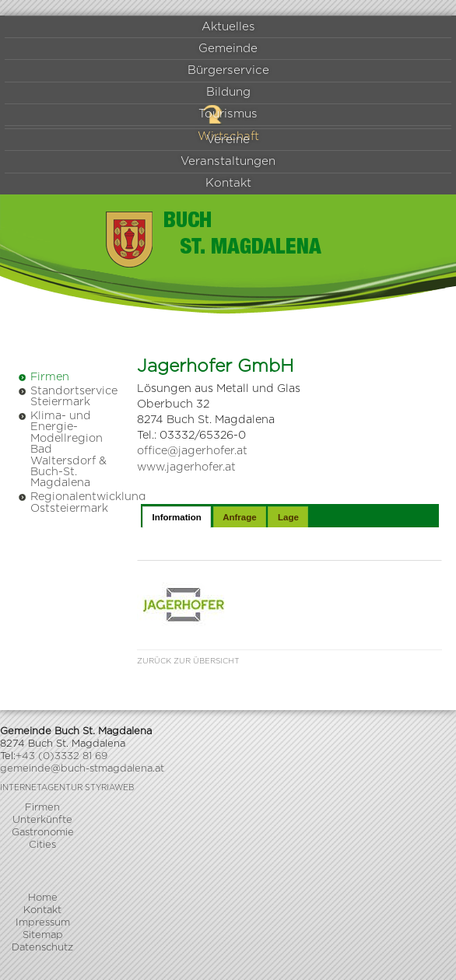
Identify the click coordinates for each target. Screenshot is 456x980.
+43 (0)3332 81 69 (61, 756)
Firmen (44, 377)
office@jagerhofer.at (192, 451)
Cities (42, 845)
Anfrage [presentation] (240, 517)
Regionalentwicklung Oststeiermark (64, 502)
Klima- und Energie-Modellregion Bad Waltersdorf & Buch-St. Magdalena (62, 449)
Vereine (228, 140)
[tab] (177, 517)
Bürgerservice (228, 70)
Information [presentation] (176, 517)
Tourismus (228, 114)
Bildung (228, 92)
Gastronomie (43, 833)
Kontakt (228, 183)
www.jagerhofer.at (186, 467)
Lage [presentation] (288, 517)
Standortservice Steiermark (64, 396)
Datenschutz (42, 948)
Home (43, 898)
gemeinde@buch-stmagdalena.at (82, 769)
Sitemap (43, 935)
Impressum (43, 923)
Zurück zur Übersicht (188, 661)
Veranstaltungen (228, 161)
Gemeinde (228, 49)
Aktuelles (228, 27)
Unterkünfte (42, 820)
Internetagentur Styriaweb (67, 788)
